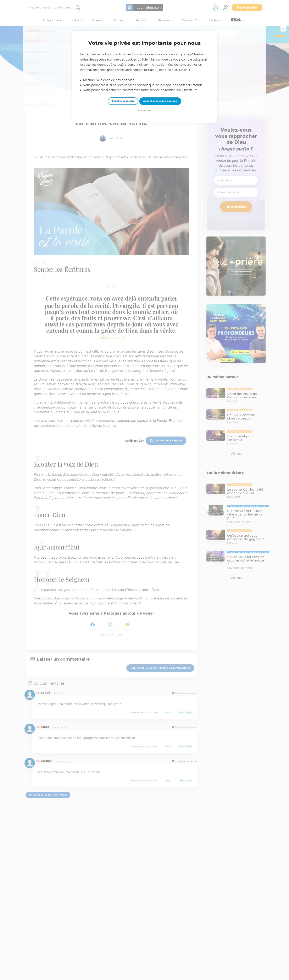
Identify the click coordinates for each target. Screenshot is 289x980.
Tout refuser (145, 111)
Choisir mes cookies (123, 101)
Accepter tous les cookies (160, 101)
